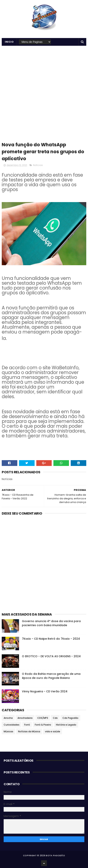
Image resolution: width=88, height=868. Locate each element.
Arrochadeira (25, 718)
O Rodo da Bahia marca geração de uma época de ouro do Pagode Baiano (51, 676)
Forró (27, 725)
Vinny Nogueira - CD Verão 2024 (45, 691)
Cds (55, 718)
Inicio (9, 42)
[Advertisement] (44, 92)
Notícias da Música (29, 731)
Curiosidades (12, 725)
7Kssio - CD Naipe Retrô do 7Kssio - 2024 (51, 639)
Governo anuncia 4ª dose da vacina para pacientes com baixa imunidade (51, 623)
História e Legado (66, 725)
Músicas (8, 731)
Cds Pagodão (70, 718)
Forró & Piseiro (43, 725)
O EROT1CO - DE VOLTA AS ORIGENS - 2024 (51, 656)
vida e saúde (53, 731)
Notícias (38, 165)
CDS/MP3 (43, 718)
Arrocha (8, 718)
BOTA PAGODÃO (55, 855)
